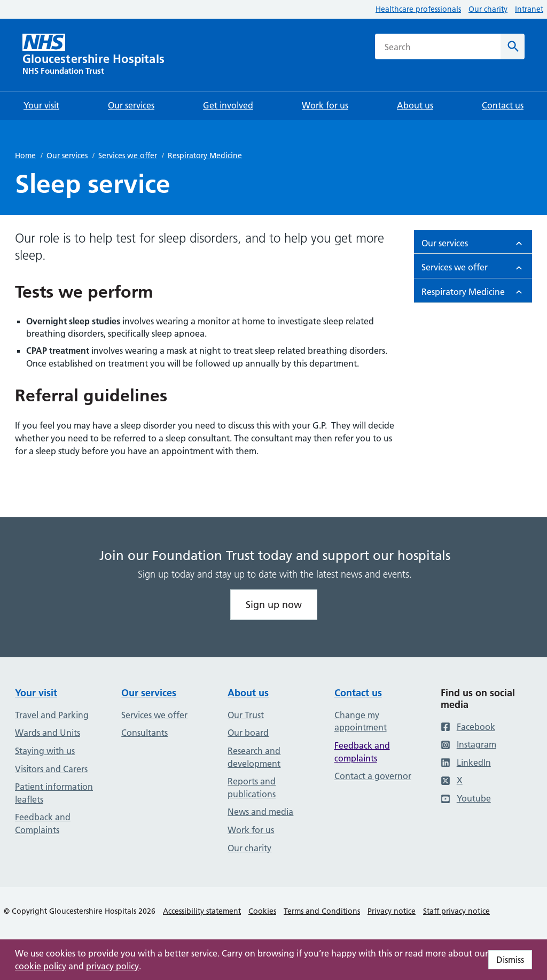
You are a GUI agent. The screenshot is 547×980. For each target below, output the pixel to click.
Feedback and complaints (362, 752)
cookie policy (41, 966)
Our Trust (246, 715)
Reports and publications (252, 788)
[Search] (513, 46)
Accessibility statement (202, 911)
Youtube (466, 798)
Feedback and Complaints (43, 823)
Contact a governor (373, 776)
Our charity (488, 9)
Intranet (529, 9)
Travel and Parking (52, 715)
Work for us (251, 830)
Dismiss (510, 960)
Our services (67, 155)
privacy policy (112, 966)
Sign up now (274, 605)
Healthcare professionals (418, 9)
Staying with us (45, 751)
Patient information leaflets (54, 793)
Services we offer (128, 155)
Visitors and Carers (51, 769)
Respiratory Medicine (205, 155)
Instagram (468, 744)
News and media (260, 812)
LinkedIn (466, 763)
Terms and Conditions (322, 911)
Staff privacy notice (456, 911)
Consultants (144, 733)
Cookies (262, 911)
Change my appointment (361, 721)
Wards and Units (48, 733)
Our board (248, 733)
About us (248, 693)
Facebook (468, 727)
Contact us (358, 693)
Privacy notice (392, 911)
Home (25, 155)
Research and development (254, 757)
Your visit (36, 693)
